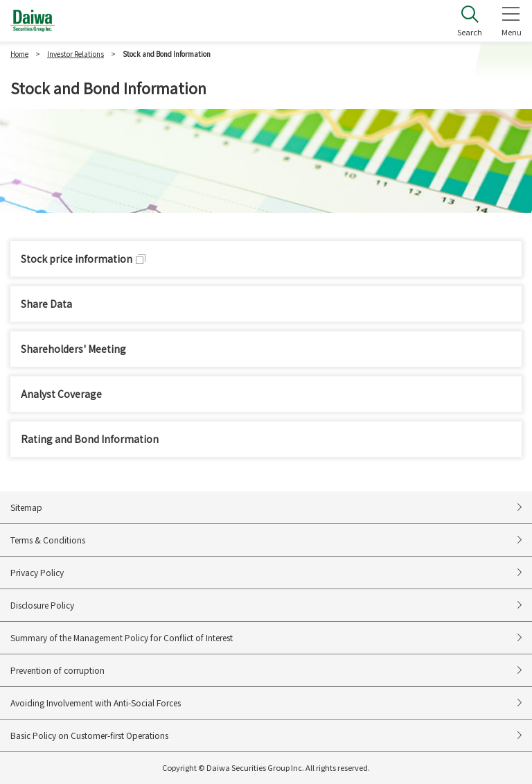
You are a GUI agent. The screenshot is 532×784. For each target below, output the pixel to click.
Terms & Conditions (48, 540)
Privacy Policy (37, 572)
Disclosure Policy (42, 605)
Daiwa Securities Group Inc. (33, 21)
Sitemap (26, 507)
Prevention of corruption (57, 670)
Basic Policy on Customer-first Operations (89, 735)
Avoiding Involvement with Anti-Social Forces (96, 703)
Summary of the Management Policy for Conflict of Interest (122, 637)
